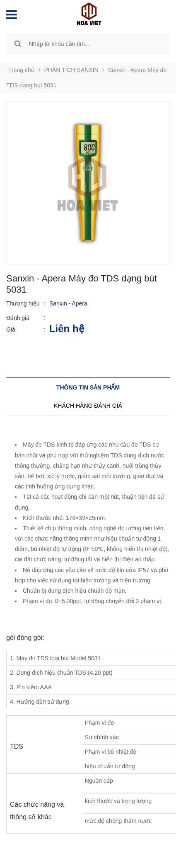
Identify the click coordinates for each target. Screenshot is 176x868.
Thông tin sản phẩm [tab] (88, 387)
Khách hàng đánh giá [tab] (88, 406)
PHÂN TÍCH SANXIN (71, 70)
